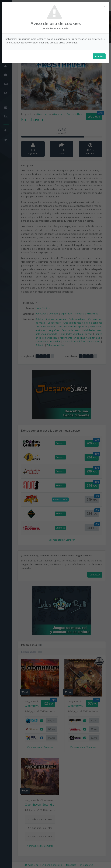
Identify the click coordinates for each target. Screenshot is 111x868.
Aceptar (99, 56)
